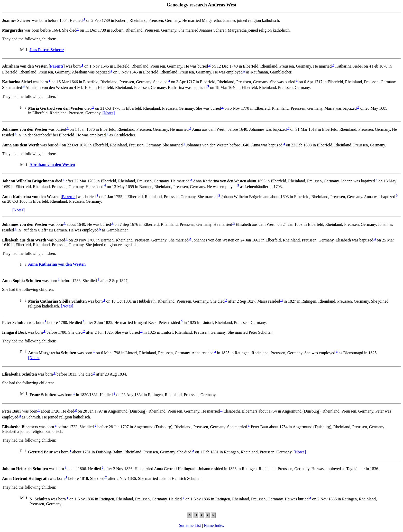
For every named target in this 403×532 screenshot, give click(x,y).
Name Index (214, 525)
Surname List (190, 525)
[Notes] (108, 113)
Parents (57, 66)
